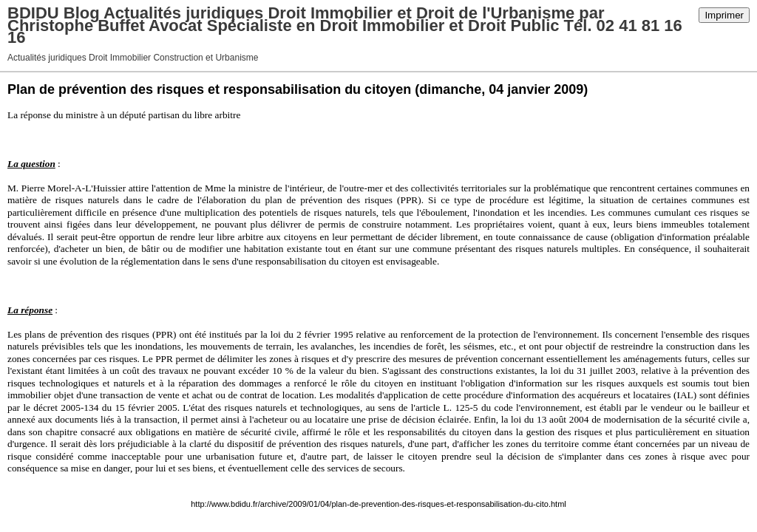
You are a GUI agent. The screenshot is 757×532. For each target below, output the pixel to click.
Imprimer (724, 15)
